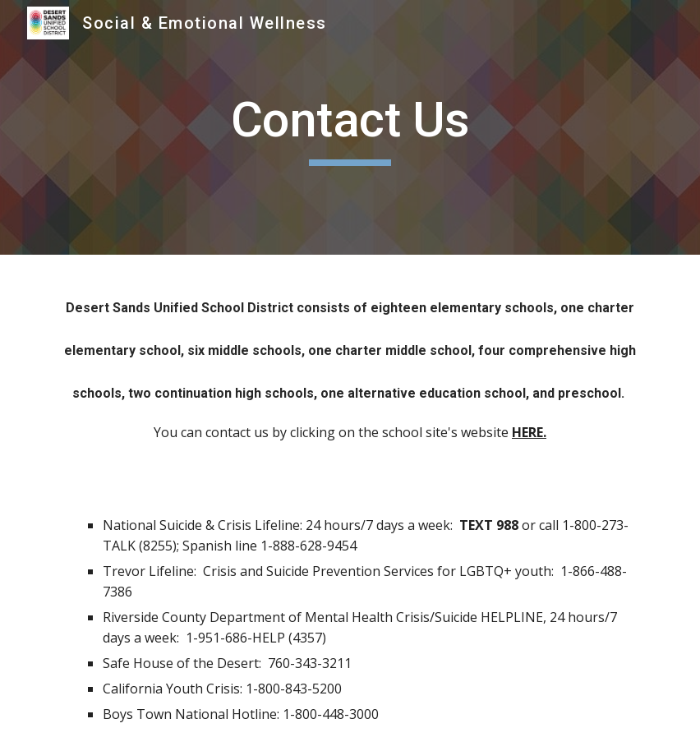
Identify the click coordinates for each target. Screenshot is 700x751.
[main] (350, 127)
